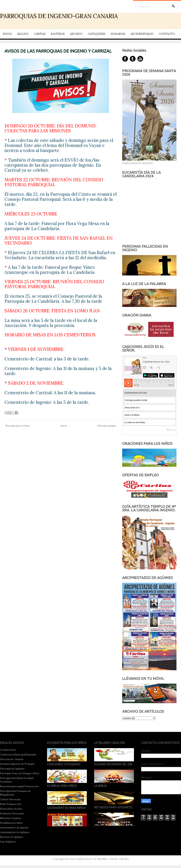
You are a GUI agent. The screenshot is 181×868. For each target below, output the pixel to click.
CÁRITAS (40, 34)
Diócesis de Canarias (12, 759)
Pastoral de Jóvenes (11, 809)
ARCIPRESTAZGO (142, 34)
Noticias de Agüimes (12, 837)
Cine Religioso (8, 842)
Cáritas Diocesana (10, 799)
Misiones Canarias (10, 818)
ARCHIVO (76, 34)
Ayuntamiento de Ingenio (14, 828)
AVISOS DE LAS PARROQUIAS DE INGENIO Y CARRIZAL (58, 51)
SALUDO (23, 34)
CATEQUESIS (96, 34)
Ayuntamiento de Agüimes (15, 832)
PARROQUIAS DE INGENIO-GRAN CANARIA (59, 16)
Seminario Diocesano (12, 814)
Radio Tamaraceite (11, 804)
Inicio (64, 426)
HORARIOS (118, 34)
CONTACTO (167, 34)
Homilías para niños (11, 823)
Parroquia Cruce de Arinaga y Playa (20, 773)
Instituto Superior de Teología (17, 764)
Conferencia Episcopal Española (18, 755)
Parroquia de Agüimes (12, 769)
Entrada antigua (107, 426)
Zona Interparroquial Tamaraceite (19, 786)
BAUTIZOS (58, 34)
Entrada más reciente (18, 426)
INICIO (7, 34)
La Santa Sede (8, 750)
